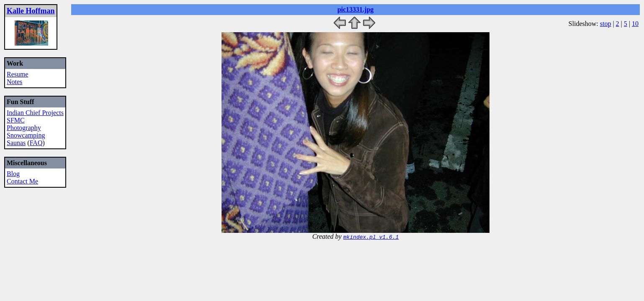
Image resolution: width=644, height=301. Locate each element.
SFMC (16, 120)
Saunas (16, 143)
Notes (14, 82)
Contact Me (22, 181)
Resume (18, 74)
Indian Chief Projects (35, 113)
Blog (13, 174)
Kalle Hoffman (31, 11)
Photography (24, 128)
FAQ (36, 143)
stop (606, 24)
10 (635, 24)
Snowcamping (26, 135)
